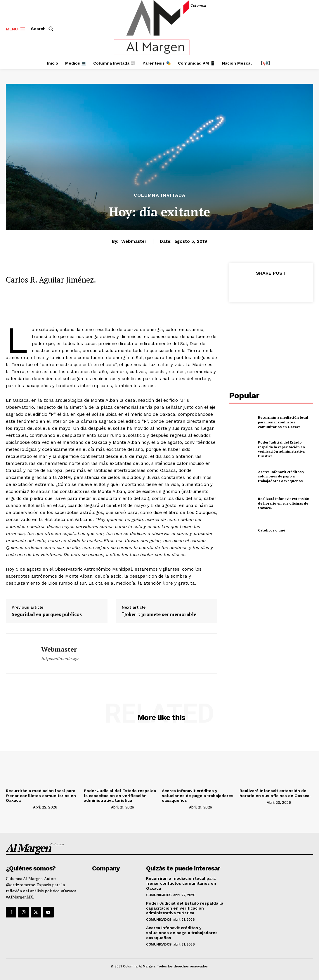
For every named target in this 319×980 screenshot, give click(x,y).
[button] (43, 29)
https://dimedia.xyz (60, 659)
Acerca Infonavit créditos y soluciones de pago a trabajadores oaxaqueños (281, 476)
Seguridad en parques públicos (47, 614)
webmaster (134, 241)
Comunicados (159, 895)
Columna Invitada (160, 195)
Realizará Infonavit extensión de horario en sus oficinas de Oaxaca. (284, 503)
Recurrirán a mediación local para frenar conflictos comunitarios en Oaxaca (283, 422)
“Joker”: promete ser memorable (159, 614)
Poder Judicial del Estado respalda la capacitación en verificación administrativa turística (281, 449)
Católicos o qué (272, 530)
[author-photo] (19, 807)
